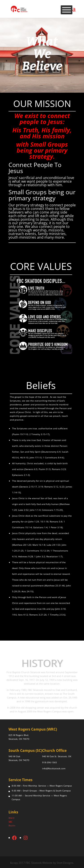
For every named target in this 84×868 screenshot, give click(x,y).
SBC (10, 822)
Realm (12, 825)
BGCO (12, 818)
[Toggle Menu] (67, 10)
